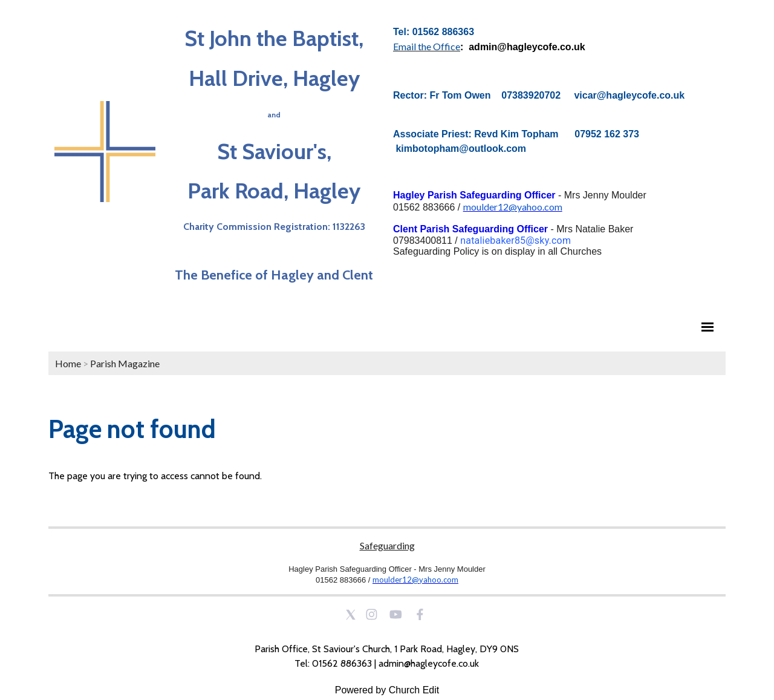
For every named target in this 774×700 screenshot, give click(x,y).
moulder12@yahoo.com (513, 207)
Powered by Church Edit (387, 690)
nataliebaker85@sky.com (515, 240)
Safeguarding (387, 545)
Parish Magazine (125, 363)
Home (68, 363)
